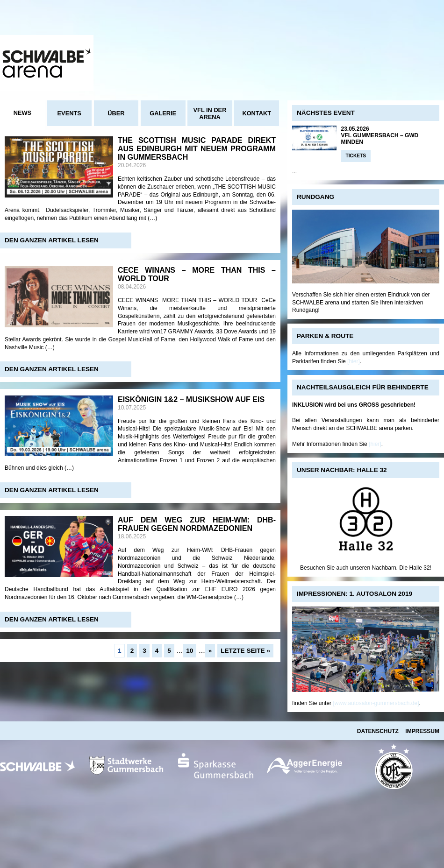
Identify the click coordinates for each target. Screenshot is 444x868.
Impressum (422, 731)
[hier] (354, 361)
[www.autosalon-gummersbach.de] (376, 703)
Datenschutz (378, 731)
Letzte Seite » (245, 651)
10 (190, 651)
